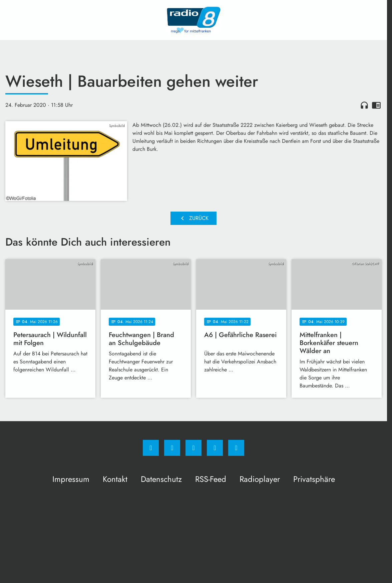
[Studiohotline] (215, 448)
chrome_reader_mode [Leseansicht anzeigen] (376, 105)
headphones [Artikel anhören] (364, 105)
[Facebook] (151, 448)
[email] (236, 448)
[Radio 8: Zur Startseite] (193, 20)
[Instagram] (172, 448)
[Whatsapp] (193, 448)
